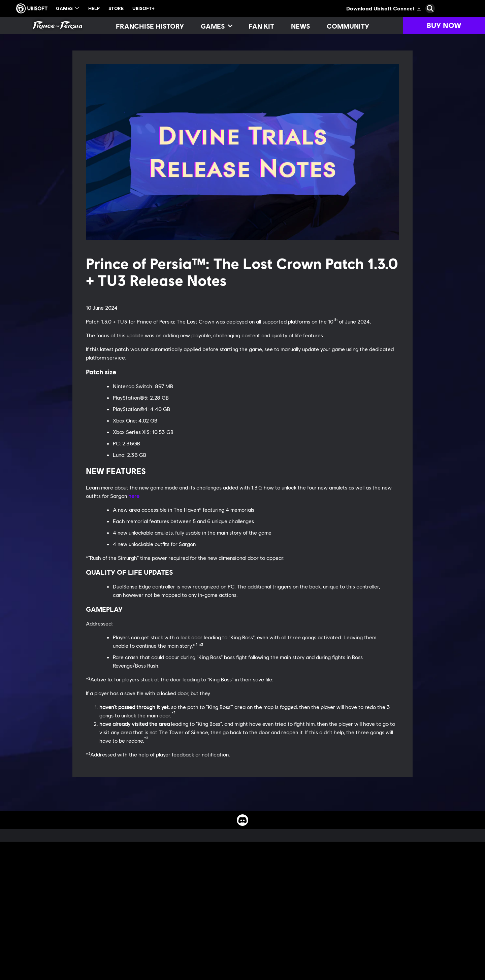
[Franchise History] (150, 26)
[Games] (216, 26)
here (134, 496)
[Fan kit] (261, 26)
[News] (300, 26)
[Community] (348, 26)
